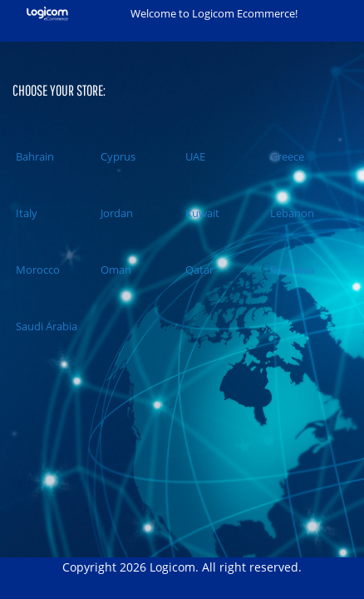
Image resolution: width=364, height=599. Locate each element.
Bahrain (33, 156)
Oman (114, 270)
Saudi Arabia (45, 326)
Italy (25, 213)
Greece (285, 156)
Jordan (115, 213)
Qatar (198, 270)
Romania (290, 270)
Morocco (36, 270)
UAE (194, 156)
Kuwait (201, 213)
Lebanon (290, 213)
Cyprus (116, 156)
